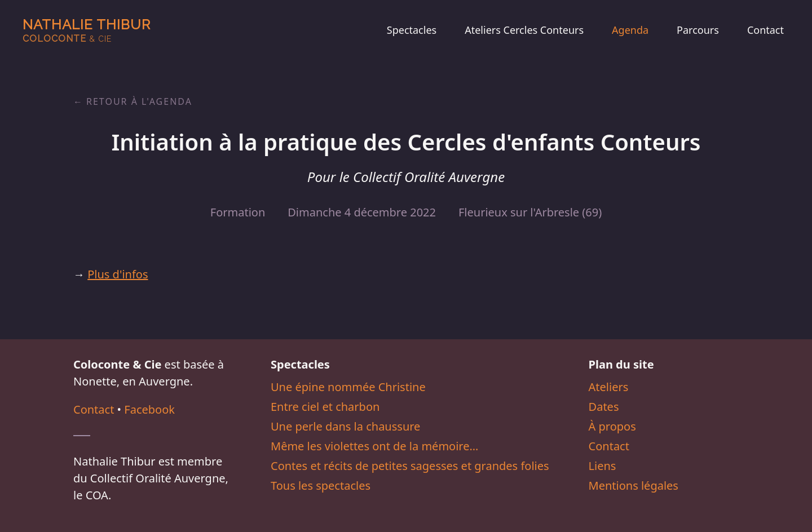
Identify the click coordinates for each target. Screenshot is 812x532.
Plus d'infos (118, 274)
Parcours (698, 30)
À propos (612, 426)
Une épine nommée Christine (348, 387)
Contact (765, 30)
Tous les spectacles (321, 486)
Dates (604, 407)
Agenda (630, 30)
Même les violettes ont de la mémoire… (374, 446)
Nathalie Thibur (87, 30)
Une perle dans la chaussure (345, 426)
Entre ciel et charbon (325, 407)
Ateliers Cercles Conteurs (524, 30)
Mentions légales (634, 486)
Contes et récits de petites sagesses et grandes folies (410, 466)
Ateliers (609, 387)
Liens (603, 466)
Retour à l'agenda (139, 101)
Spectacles (412, 30)
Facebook (149, 409)
